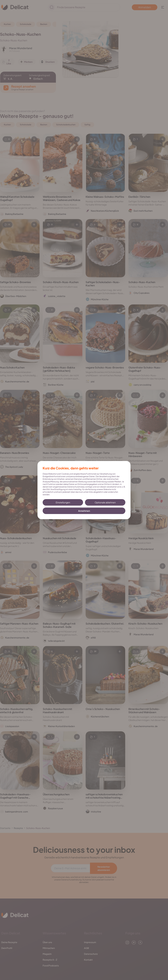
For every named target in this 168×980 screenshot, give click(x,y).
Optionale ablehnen (105, 502)
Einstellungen (63, 502)
